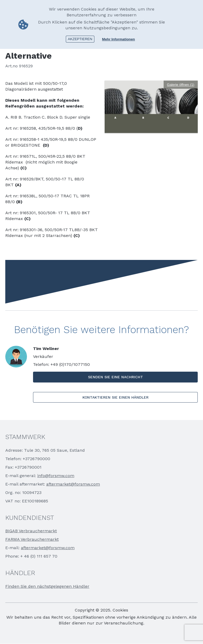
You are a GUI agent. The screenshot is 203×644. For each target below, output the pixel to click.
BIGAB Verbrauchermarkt (31, 531)
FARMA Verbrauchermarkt (32, 539)
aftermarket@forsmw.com (73, 484)
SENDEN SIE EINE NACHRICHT (116, 377)
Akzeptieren (80, 39)
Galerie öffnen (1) (181, 85)
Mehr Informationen (118, 39)
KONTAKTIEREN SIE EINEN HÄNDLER (116, 397)
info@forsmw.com (56, 476)
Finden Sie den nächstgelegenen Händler (47, 586)
